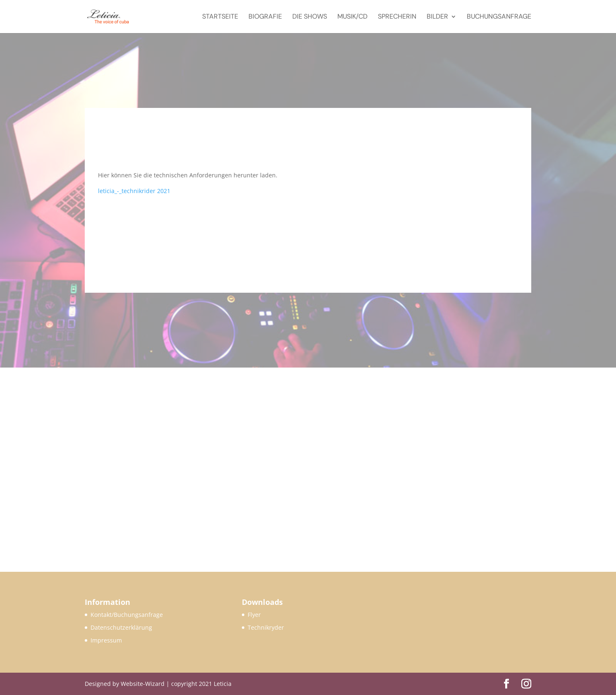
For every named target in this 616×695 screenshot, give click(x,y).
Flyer (254, 615)
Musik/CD (352, 17)
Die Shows (310, 17)
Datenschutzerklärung (121, 627)
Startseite (220, 17)
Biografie (265, 17)
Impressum (106, 640)
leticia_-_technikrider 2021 (134, 191)
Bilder (437, 17)
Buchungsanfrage (499, 17)
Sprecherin (397, 17)
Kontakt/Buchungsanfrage (127, 615)
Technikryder (266, 627)
